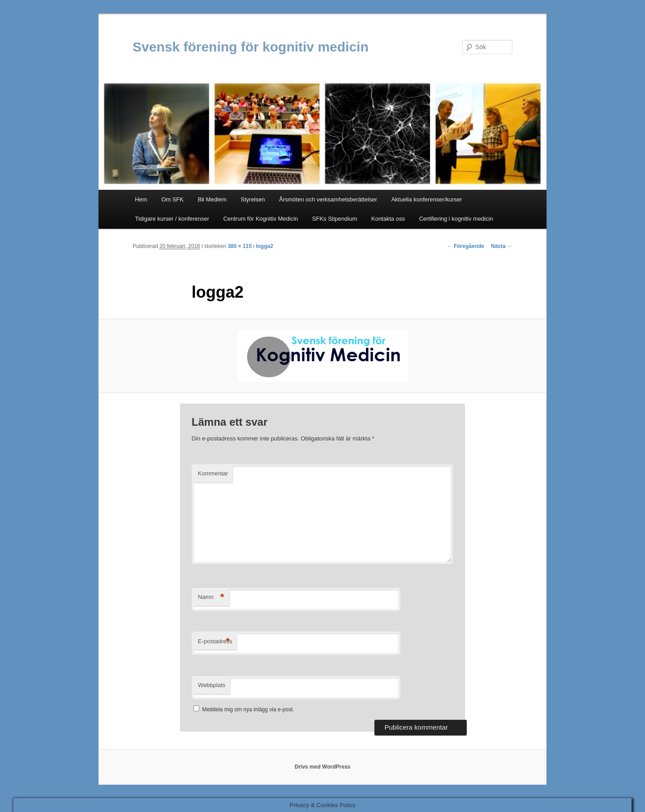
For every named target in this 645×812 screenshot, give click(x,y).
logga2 (264, 246)
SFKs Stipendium (335, 219)
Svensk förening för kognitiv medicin (251, 47)
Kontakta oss (388, 219)
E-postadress (215, 642)
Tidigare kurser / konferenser (172, 219)
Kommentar (213, 473)
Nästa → (502, 246)
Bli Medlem (212, 199)
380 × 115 (240, 246)
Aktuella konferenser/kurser (426, 199)
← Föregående (466, 246)
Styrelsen (253, 199)
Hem (141, 199)
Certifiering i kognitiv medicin (456, 219)
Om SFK (172, 199)
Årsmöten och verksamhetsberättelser (328, 199)
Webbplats (212, 685)
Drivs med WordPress (323, 767)
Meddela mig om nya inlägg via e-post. (248, 709)
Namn (211, 597)
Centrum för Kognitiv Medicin (260, 219)
